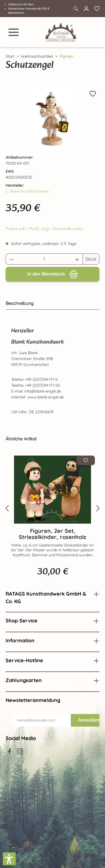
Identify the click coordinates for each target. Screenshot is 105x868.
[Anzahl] (44, 259)
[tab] (51, 303)
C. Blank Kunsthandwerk (27, 191)
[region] (53, 119)
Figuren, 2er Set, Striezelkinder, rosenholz (53, 534)
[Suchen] (76, 9)
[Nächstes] (98, 509)
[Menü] (14, 32)
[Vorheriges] (7, 509)
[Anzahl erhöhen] (77, 259)
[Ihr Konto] (86, 9)
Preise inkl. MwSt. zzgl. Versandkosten (44, 228)
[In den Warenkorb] (53, 274)
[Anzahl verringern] (11, 259)
